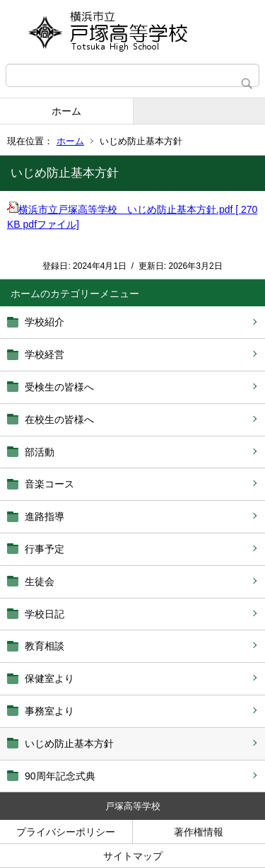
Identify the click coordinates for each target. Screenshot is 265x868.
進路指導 (45, 516)
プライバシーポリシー (66, 832)
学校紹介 (45, 322)
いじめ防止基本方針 (69, 743)
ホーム (66, 111)
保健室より (49, 678)
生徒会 (40, 581)
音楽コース (49, 484)
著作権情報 (199, 832)
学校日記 (45, 614)
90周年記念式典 (60, 776)
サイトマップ (133, 856)
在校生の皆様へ (59, 419)
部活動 (40, 452)
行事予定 (45, 549)
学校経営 (45, 354)
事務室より (49, 711)
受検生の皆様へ (59, 387)
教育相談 (45, 646)
